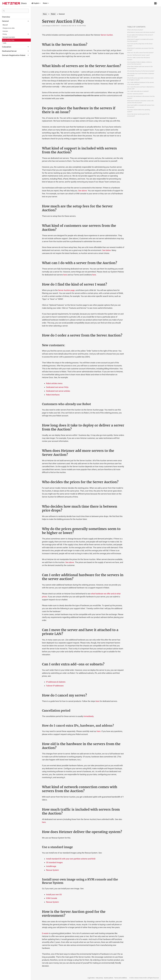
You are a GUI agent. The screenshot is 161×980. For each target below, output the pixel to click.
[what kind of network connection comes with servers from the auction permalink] (38, 787)
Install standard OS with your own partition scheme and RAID (71, 859)
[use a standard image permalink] (38, 847)
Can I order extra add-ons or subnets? (138, 91)
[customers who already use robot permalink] (38, 404)
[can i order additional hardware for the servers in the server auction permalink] (38, 575)
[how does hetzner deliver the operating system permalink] (38, 832)
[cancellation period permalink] (38, 711)
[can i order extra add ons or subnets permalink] (38, 664)
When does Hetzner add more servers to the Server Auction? (140, 67)
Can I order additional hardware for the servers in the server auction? (141, 83)
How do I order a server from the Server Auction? (139, 59)
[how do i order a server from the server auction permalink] (38, 335)
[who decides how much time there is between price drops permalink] (38, 506)
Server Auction (107, 35)
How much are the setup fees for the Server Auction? (140, 45)
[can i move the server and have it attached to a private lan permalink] (38, 630)
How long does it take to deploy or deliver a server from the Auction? (140, 63)
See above (83, 191)
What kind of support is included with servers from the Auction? (140, 40)
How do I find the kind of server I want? (138, 55)
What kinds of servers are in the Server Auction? (141, 32)
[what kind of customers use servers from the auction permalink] (38, 226)
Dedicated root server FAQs (57, 387)
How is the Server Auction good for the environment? (138, 115)
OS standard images (54, 862)
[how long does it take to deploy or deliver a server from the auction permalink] (38, 425)
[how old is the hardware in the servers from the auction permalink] (38, 744)
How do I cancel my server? (135, 94)
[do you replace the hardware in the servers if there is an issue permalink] (38, 108)
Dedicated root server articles (58, 391)
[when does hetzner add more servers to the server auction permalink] (38, 451)
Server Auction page (66, 290)
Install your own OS (54, 894)
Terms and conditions (121, 978)
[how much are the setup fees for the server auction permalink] (38, 206)
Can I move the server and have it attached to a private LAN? (141, 88)
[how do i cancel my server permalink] (38, 695)
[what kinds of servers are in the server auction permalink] (38, 66)
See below (106, 250)
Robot (53, 14)
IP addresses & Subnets (56, 682)
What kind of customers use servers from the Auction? (140, 49)
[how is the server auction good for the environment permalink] (38, 912)
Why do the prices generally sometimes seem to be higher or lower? (140, 79)
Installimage (51, 866)
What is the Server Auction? (135, 30)
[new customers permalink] (38, 345)
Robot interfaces (53, 395)
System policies (109, 978)
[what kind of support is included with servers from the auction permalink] (38, 148)
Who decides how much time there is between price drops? (141, 74)
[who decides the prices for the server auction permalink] (38, 482)
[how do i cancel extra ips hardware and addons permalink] (38, 726)
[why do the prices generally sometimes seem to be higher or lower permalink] (38, 529)
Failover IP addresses (55, 686)
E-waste (45, 933)
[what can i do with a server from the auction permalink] (38, 263)
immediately (89, 716)
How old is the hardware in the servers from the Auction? (141, 97)
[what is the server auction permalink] (38, 45)
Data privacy (99, 978)
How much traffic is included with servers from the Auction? (141, 106)
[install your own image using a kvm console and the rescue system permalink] (38, 880)
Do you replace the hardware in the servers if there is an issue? (140, 36)
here (65, 275)
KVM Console (52, 898)
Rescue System (52, 870)
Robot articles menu (54, 383)
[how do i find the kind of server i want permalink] (38, 284)
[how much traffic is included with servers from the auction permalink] (38, 809)
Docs (45, 14)
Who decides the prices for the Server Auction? (141, 71)
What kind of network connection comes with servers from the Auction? (140, 102)
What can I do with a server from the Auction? (140, 53)
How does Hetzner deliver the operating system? (139, 111)
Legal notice (91, 978)
